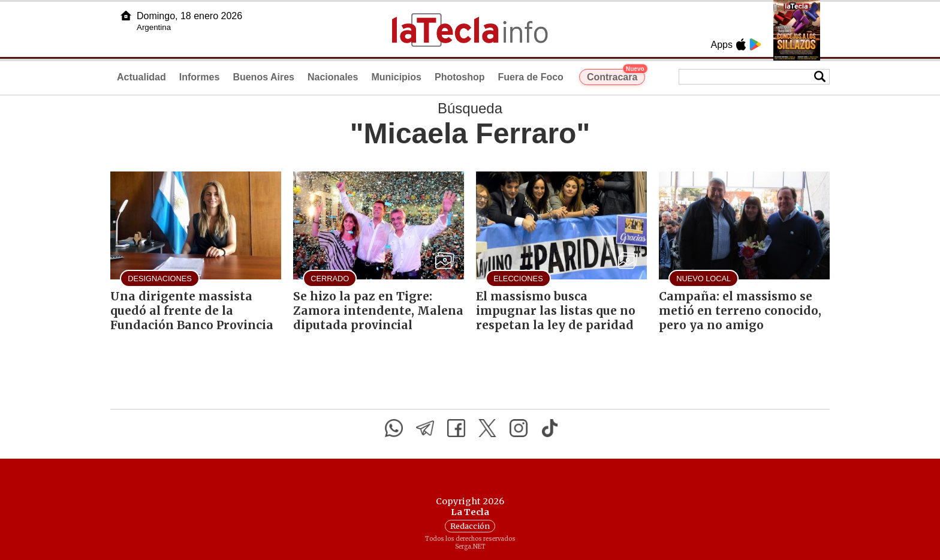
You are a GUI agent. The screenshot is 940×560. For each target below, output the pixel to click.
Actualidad (141, 77)
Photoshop (460, 77)
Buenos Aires (263, 77)
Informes (200, 77)
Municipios (396, 77)
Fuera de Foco (531, 77)
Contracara (616, 76)
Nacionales (333, 77)
